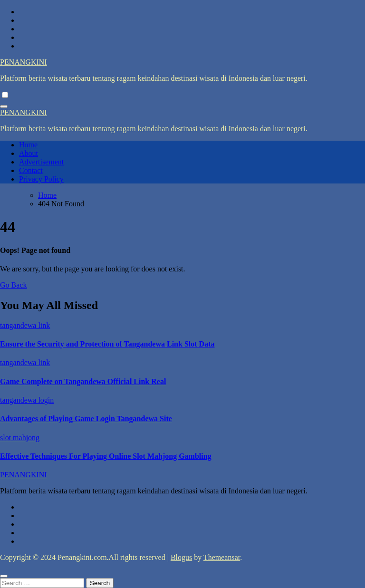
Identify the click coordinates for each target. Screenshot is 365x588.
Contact (31, 170)
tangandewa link (25, 325)
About (29, 153)
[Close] (4, 576)
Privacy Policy (41, 179)
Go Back (13, 285)
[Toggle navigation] (4, 106)
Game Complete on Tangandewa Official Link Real (83, 381)
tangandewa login (27, 400)
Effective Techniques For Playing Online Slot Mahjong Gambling (106, 456)
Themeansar (222, 557)
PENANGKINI (24, 62)
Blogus (181, 557)
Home (28, 145)
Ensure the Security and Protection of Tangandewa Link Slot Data (107, 344)
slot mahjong (20, 438)
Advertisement (41, 162)
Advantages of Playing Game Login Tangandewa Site (86, 419)
